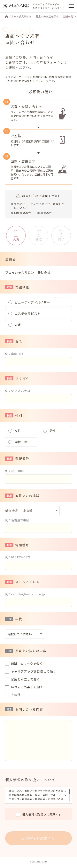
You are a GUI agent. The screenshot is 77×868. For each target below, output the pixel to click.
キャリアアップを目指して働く (34, 671)
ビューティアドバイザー (32, 302)
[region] (39, 795)
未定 (18, 325)
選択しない (23, 442)
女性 (18, 431)
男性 (53, 431)
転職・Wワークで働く (27, 664)
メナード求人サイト (20, 16)
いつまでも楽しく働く (27, 687)
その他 (16, 695)
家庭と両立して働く (25, 679)
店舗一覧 (68, 16)
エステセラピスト (28, 313)
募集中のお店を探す (47, 16)
